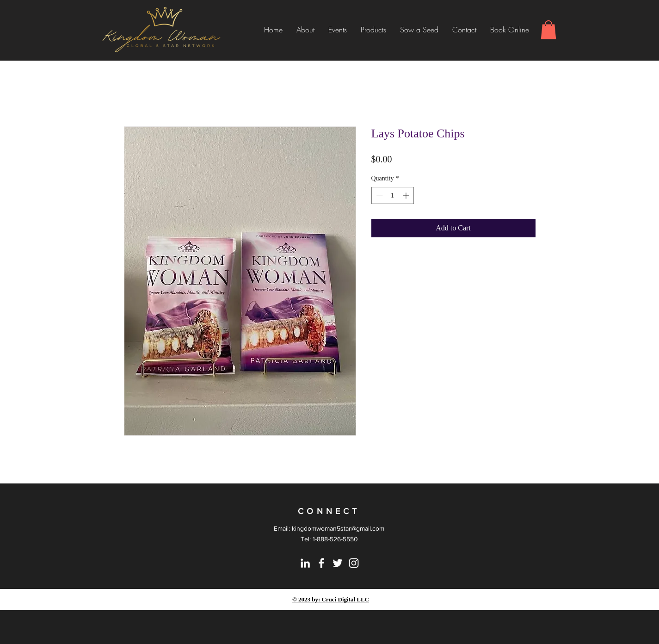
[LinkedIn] (305, 563)
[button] (548, 30)
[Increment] (407, 195)
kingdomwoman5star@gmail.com (338, 528)
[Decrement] (379, 195)
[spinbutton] (393, 195)
